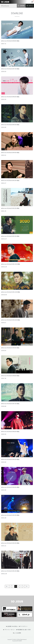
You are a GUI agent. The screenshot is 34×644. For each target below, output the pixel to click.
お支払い (16, 626)
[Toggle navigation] (32, 2)
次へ (27, 586)
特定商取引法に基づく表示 (24, 630)
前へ (7, 586)
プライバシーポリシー (10, 630)
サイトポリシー (24, 626)
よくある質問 (18, 633)
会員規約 (9, 626)
